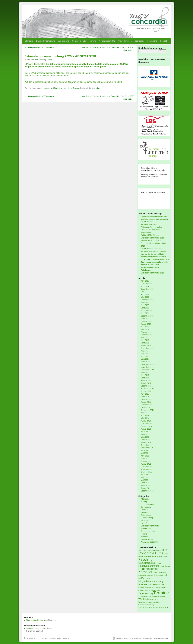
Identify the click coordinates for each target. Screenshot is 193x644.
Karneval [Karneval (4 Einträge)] (145, 572)
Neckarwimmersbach (35, 628)
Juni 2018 (145, 337)
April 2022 (145, 305)
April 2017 (145, 356)
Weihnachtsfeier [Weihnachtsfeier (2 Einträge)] (147, 608)
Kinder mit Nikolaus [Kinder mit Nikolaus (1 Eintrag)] (159, 573)
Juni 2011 (145, 477)
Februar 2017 (146, 362)
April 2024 (145, 286)
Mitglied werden (125, 41)
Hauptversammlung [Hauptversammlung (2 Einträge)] (149, 566)
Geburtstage (146, 515)
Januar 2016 (146, 383)
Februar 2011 (146, 486)
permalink (96, 88)
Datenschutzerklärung (46, 41)
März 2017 (145, 359)
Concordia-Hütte (79, 41)
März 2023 (145, 297)
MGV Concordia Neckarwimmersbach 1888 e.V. (50, 638)
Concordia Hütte (147, 504)
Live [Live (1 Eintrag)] (152, 576)
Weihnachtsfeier (147, 539)
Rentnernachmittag (148, 531)
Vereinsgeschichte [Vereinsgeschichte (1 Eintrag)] (158, 596)
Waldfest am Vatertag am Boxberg (154, 216)
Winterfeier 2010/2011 (150, 542)
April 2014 (145, 416)
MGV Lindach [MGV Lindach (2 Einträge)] (146, 578)
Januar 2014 (146, 421)
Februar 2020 (146, 321)
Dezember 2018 (147, 335)
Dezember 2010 (147, 491)
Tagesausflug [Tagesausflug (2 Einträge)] (146, 593)
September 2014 (147, 410)
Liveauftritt (145, 523)
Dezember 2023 (147, 289)
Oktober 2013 (146, 426)
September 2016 (147, 370)
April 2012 (145, 456)
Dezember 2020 (147, 316)
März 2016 (145, 378)
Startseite (29, 41)
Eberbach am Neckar (35, 620)
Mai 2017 (144, 354)
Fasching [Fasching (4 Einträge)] (145, 560)
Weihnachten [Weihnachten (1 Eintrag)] (155, 602)
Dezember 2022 (147, 300)
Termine (93, 41)
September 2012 (147, 448)
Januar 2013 (146, 442)
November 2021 (147, 311)
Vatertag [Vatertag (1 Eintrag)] (148, 596)
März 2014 (145, 418)
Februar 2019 (146, 332)
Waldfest (144, 537)
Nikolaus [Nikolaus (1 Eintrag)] (141, 587)
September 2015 (147, 389)
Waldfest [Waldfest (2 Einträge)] (143, 599)
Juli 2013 (144, 432)
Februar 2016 (146, 381)
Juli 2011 (144, 475)
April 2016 (145, 375)
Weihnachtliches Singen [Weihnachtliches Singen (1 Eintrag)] (147, 605)
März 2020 (145, 319)
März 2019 (145, 329)
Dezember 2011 (147, 467)
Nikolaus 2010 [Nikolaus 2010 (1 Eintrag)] (150, 587)
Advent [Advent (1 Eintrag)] (145, 551)
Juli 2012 (144, 451)
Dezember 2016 (147, 364)
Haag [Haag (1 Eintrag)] (159, 563)
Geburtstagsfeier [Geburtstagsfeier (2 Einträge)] (147, 563)
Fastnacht (145, 512)
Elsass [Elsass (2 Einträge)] (164, 557)
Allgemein (48, 88)
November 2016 (147, 367)
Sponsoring (140, 41)
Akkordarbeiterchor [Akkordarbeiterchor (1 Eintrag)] (155, 551)
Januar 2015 (146, 402)
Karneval (144, 520)
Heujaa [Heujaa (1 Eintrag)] (167, 566)
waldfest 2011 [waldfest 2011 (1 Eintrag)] (153, 599)
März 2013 (145, 437)
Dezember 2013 (147, 424)
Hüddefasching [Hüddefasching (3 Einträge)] (148, 569)
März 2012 (145, 459)
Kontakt (163, 41)
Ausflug (144, 502)
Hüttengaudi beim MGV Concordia (39, 47)
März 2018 (145, 343)
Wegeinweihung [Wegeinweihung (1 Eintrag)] (144, 602)
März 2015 (145, 397)
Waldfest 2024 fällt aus (150, 235)
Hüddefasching (147, 518)
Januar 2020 (146, 324)
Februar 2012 (146, 461)
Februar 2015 (146, 399)
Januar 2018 (146, 346)
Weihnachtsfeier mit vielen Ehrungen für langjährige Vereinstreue (151, 230)
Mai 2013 (144, 434)
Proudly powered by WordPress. (128, 638)
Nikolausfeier (146, 529)
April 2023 (145, 294)
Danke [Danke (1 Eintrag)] (166, 554)
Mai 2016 (144, 372)
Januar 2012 (146, 464)
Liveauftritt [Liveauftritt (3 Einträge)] (161, 575)
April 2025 (145, 281)
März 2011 (145, 483)
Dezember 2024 (147, 284)
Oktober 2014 (146, 407)
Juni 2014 (145, 413)
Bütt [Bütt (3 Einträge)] (165, 550)
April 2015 (145, 394)
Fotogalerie (152, 41)
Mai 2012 (144, 453)
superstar (50, 60)
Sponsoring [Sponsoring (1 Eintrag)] (156, 590)
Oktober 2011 (146, 472)
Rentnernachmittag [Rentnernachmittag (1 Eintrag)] (145, 590)
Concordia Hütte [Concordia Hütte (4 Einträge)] (151, 553)
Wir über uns (64, 41)
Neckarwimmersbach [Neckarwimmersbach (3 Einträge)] (152, 584)
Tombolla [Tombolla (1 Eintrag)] (142, 596)
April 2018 (145, 340)
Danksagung (146, 507)
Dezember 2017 (147, 348)
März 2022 (145, 308)
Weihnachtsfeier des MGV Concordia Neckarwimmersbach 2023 (154, 243)
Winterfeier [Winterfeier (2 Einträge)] (162, 608)
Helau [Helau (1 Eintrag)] (162, 566)
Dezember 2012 (147, 445)
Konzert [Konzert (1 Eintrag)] (141, 576)
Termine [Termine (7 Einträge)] (161, 593)
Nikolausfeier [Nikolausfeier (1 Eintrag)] (160, 587)
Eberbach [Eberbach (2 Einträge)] (144, 557)
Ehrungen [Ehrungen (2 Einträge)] (155, 557)
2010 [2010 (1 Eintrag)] (140, 551)
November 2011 (147, 469)
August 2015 (146, 391)
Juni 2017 (145, 351)
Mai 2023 (144, 292)
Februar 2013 (146, 440)
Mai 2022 (144, 302)
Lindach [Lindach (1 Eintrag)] (147, 576)
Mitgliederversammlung (63, 88)
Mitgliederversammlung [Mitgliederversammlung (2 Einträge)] (151, 581)
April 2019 (145, 327)
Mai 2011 (144, 480)
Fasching (144, 510)
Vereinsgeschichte (107, 41)
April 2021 (145, 313)
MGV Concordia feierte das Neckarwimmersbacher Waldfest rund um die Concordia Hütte (154, 251)
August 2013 (146, 429)
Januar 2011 (146, 488)
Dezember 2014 (147, 405)
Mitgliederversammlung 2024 (152, 238)
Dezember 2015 (147, 386)
